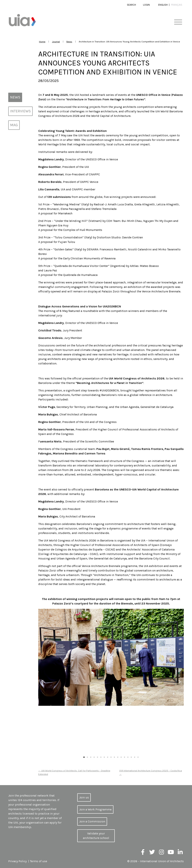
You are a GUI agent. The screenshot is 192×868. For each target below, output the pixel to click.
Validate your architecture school (96, 836)
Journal (56, 42)
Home (42, 42)
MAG (14, 125)
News (69, 42)
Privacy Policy (17, 861)
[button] (42, 682)
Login (146, 5)
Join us (84, 797)
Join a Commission (92, 821)
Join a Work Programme (95, 809)
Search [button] (131, 5)
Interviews (20, 111)
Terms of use (38, 861)
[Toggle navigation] (178, 22)
